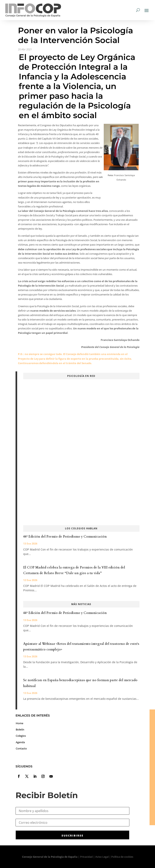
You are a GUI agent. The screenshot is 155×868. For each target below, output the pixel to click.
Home (19, 723)
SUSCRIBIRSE (72, 835)
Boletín (20, 729)
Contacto (21, 748)
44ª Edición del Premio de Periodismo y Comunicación (65, 537)
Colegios (21, 736)
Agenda (20, 742)
